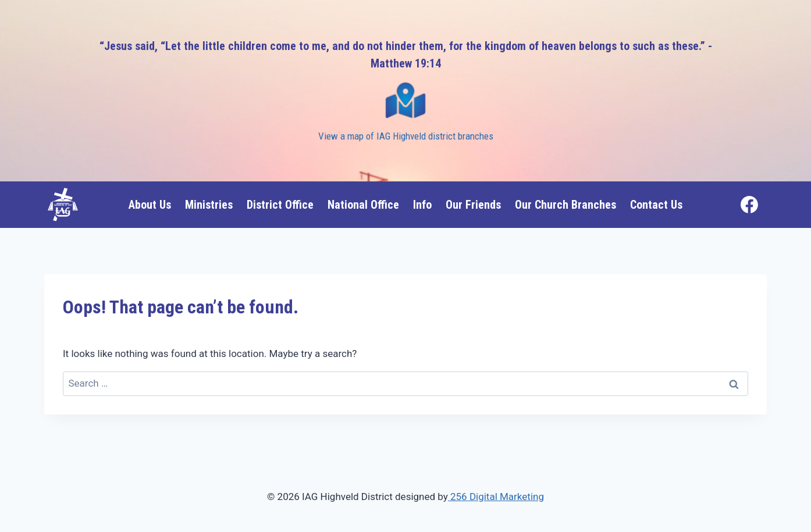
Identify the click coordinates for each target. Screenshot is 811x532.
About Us (150, 205)
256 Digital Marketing (496, 497)
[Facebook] (749, 205)
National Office (363, 205)
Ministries (209, 205)
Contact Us (656, 205)
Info (422, 205)
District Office (280, 205)
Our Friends (473, 205)
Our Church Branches (565, 205)
